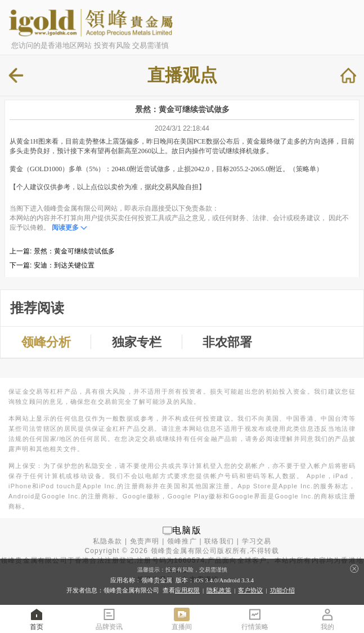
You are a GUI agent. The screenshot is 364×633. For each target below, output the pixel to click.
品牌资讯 (109, 619)
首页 (37, 619)
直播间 (182, 619)
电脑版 (187, 530)
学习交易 (257, 541)
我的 (327, 619)
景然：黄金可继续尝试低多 (74, 251)
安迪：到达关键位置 (64, 265)
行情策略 (255, 619)
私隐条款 (108, 541)
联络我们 (219, 541)
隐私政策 (219, 590)
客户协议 (250, 590)
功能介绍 (282, 590)
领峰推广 (182, 541)
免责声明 (145, 541)
